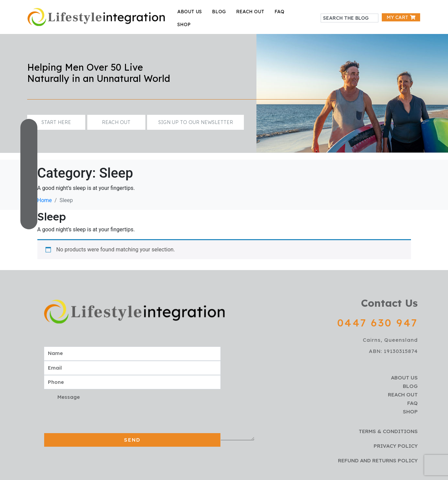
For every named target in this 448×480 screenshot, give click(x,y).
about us (190, 12)
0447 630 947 (378, 323)
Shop (184, 24)
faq (279, 12)
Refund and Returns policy (378, 460)
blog (219, 12)
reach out (250, 12)
